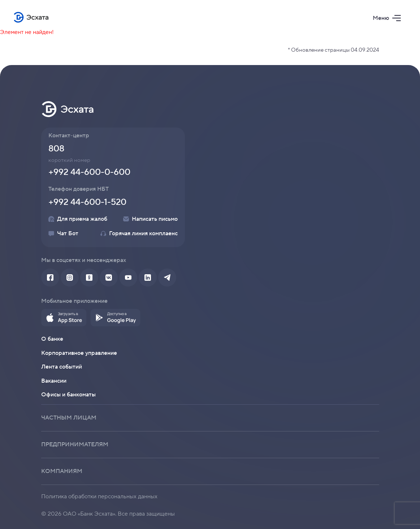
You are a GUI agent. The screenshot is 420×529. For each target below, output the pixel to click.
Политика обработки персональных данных (99, 496)
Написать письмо (150, 219)
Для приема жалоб (78, 219)
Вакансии (54, 381)
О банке (52, 339)
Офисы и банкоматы (68, 395)
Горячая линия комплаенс (139, 233)
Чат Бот (63, 233)
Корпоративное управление (79, 353)
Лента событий (62, 367)
